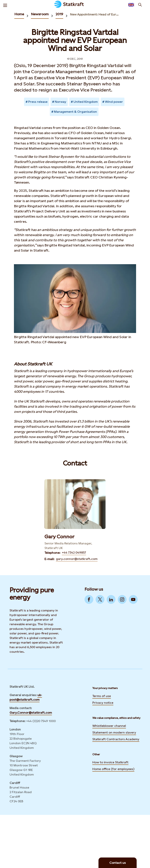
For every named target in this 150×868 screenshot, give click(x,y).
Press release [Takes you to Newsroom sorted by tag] (38, 102)
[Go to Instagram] (122, 599)
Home (19, 14)
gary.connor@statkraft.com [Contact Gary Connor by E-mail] (77, 559)
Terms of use (102, 696)
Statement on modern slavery (114, 732)
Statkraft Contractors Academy (116, 739)
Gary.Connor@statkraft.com (31, 713)
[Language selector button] (131, 5)
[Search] (140, 5)
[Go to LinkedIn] (111, 599)
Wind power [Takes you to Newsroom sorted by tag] (114, 102)
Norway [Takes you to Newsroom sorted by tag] (60, 102)
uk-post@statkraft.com (26, 697)
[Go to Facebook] (89, 599)
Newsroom (40, 14)
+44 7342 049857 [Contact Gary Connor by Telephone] (74, 553)
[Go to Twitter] (100, 599)
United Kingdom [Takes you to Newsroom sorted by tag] (86, 102)
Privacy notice (103, 703)
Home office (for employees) (113, 768)
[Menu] (5, 5)
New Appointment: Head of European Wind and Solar (94, 14)
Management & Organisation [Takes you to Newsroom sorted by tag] (75, 112)
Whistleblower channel (109, 726)
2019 (59, 14)
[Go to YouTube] (133, 599)
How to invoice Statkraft (110, 762)
